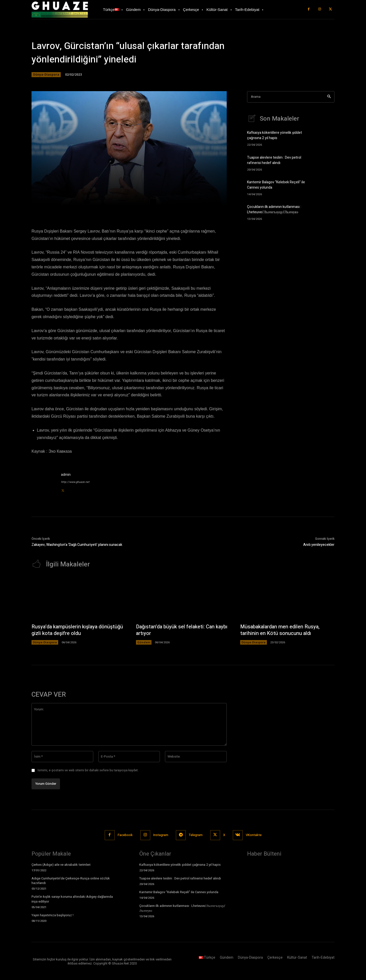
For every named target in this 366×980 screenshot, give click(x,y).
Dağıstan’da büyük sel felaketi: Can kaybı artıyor (182, 630)
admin (66, 475)
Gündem (144, 642)
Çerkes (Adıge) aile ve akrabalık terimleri (61, 865)
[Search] (329, 97)
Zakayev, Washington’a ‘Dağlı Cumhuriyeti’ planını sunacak (77, 545)
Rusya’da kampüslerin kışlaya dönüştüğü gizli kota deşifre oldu (77, 630)
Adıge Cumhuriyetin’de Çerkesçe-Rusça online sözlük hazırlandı (71, 881)
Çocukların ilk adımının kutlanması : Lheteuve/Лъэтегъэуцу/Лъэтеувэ (274, 209)
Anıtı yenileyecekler (319, 545)
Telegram (196, 835)
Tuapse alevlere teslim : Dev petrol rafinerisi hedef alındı (274, 160)
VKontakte (254, 835)
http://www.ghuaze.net (75, 482)
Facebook (125, 835)
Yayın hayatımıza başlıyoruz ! (52, 915)
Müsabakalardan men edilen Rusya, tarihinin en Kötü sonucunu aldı (280, 630)
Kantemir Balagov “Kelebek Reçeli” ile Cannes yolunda (179, 892)
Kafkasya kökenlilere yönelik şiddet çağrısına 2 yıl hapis (274, 135)
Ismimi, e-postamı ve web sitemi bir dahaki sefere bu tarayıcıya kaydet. (88, 770)
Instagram (161, 835)
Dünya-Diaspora (46, 75)
